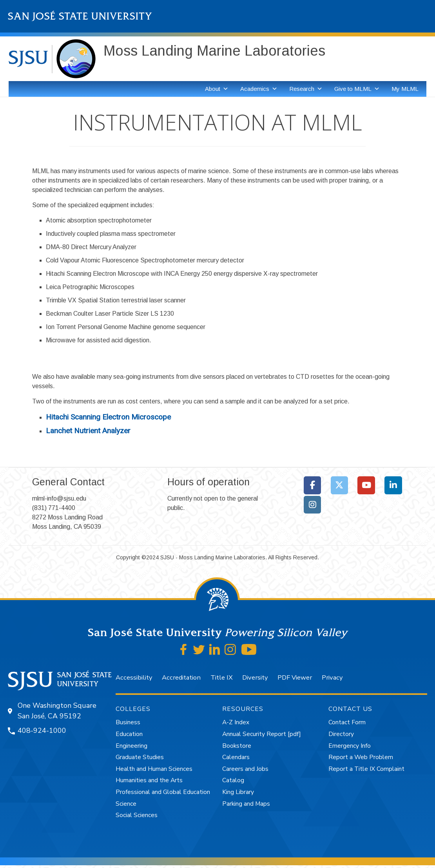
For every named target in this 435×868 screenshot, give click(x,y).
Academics (259, 89)
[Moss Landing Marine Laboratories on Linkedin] (393, 485)
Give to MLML (357, 89)
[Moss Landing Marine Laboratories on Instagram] (313, 505)
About (217, 89)
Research (306, 89)
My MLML (405, 89)
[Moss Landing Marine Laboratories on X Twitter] (340, 485)
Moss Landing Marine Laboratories (214, 51)
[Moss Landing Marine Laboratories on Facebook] (313, 485)
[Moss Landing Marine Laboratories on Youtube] (366, 485)
